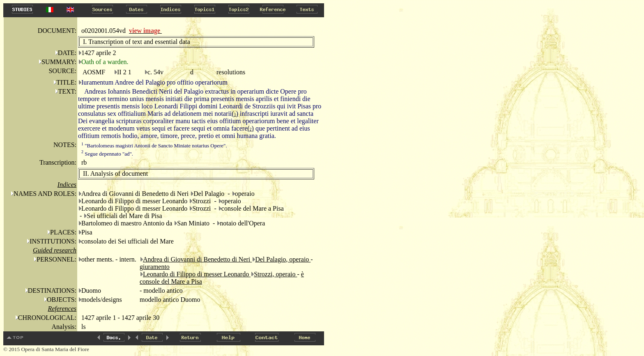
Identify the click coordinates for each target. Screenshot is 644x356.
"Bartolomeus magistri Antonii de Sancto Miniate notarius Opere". (154, 146)
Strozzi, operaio (275, 274)
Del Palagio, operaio (283, 259)
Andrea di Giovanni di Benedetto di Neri (197, 259)
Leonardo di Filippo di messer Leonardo (197, 274)
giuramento (155, 267)
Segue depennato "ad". (107, 154)
